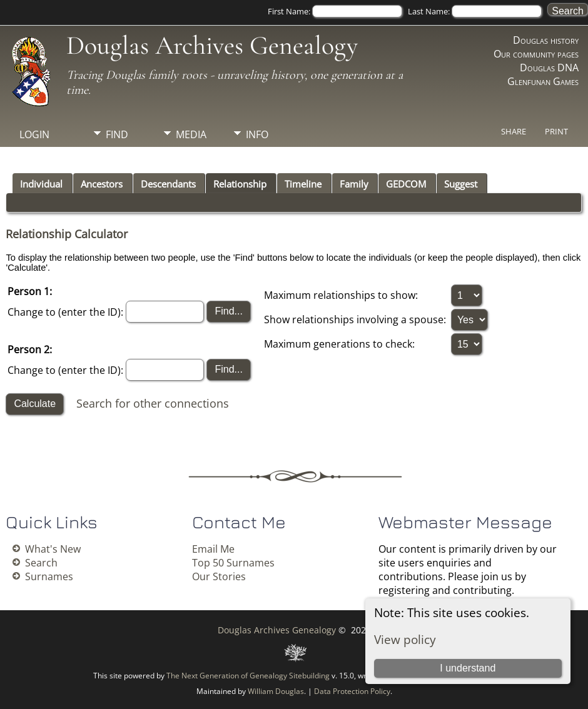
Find (117, 134)
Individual (41, 184)
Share (514, 131)
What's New (53, 549)
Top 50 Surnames (233, 563)
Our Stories (219, 576)
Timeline (303, 184)
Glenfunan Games (543, 81)
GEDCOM (406, 184)
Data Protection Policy (352, 691)
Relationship (240, 184)
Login (34, 134)
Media (191, 134)
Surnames (49, 576)
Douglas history (546, 40)
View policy (405, 639)
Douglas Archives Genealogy (212, 45)
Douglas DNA (549, 68)
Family (354, 184)
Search (41, 563)
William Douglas (276, 691)
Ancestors (102, 184)
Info (257, 134)
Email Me (213, 549)
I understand (468, 668)
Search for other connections (153, 403)
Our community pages (536, 54)
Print (556, 131)
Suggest (461, 184)
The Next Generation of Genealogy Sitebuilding (248, 676)
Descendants (168, 184)
